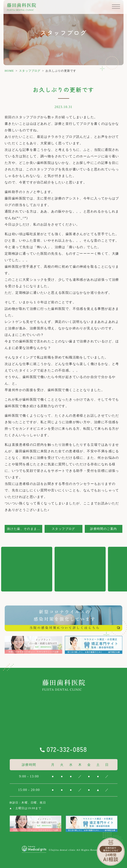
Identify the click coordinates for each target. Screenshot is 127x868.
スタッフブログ (30, 71)
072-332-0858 (67, 749)
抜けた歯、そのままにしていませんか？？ (25, 529)
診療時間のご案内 (103, 529)
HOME (9, 71)
